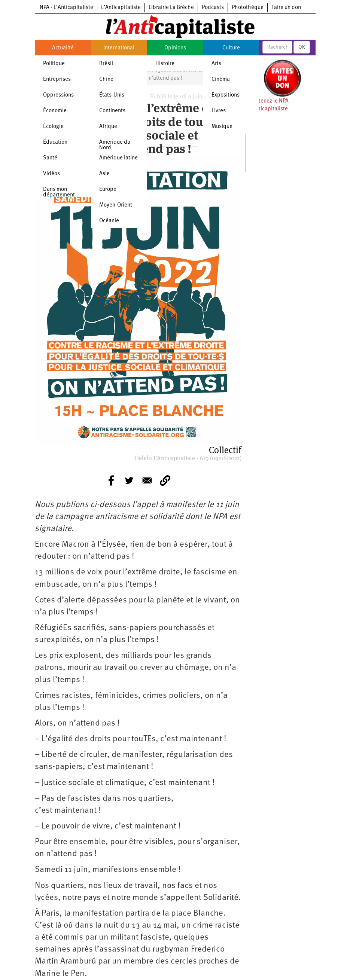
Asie (104, 174)
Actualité (63, 48)
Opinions (175, 48)
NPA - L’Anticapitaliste (66, 8)
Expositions (226, 95)
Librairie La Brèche (171, 8)
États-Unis (112, 95)
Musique (222, 127)
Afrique (108, 127)
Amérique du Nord (115, 145)
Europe (108, 190)
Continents (112, 111)
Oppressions (58, 95)
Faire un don (286, 8)
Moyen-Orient (116, 205)
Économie (55, 111)
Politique (54, 64)
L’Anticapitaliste (121, 8)
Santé (50, 158)
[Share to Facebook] (111, 480)
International (119, 48)
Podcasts (213, 8)
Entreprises (57, 80)
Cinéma (221, 80)
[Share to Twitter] (129, 480)
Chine (106, 80)
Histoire (165, 64)
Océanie (109, 221)
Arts (216, 64)
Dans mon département (59, 192)
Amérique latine (118, 158)
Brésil (106, 64)
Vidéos (51, 174)
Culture (231, 48)
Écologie (53, 127)
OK (302, 47)
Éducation (55, 142)
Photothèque (248, 8)
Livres (219, 111)
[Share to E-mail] (147, 480)
